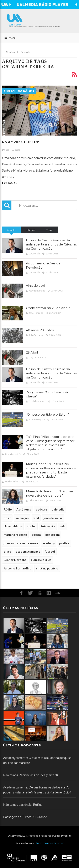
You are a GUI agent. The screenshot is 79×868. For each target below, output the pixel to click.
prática (64, 543)
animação (22, 518)
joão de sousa (53, 518)
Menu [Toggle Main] (10, 38)
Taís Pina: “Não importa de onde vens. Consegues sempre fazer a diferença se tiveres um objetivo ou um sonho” (51, 443)
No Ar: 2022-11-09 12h (21, 142)
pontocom (52, 535)
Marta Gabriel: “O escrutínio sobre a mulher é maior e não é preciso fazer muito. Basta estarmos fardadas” (51, 470)
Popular (12, 230)
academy (49, 543)
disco (7, 551)
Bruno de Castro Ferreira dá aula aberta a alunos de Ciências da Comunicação (51, 244)
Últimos (30, 230)
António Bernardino (18, 568)
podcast (41, 509)
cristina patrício (47, 568)
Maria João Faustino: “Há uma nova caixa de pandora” (49, 493)
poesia (36, 535)
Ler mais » (10, 183)
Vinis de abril (36, 286)
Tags (49, 230)
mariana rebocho (15, 535)
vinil (36, 518)
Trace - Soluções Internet (50, 843)
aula (63, 526)
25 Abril (32, 352)
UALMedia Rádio (19, 91)
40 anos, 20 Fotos (40, 330)
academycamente (28, 551)
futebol (50, 551)
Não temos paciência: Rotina (23, 804)
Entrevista (48, 526)
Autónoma (24, 509)
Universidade (13, 526)
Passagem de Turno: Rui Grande (25, 817)
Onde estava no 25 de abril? (48, 308)
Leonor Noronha (15, 560)
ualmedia (58, 509)
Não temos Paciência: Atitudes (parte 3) (30, 775)
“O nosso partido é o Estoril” (48, 414)
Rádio (8, 509)
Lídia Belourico (41, 560)
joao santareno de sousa (21, 543)
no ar (7, 518)
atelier (31, 526)
